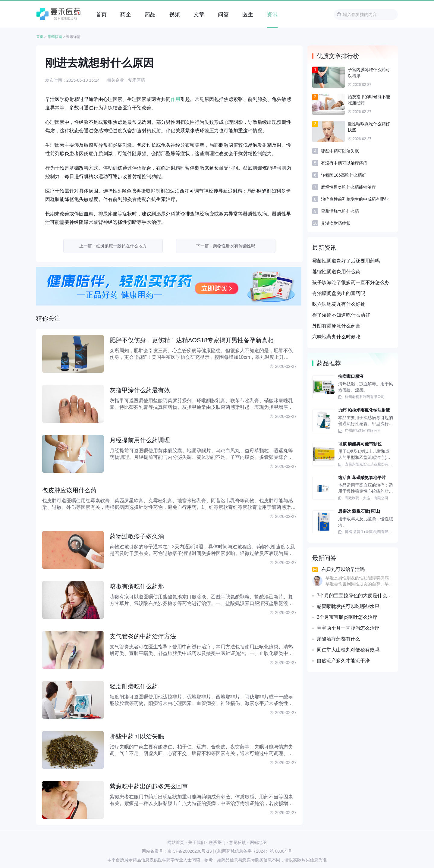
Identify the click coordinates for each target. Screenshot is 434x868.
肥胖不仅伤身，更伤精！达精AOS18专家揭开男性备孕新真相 (192, 340)
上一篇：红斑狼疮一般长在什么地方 (113, 246)
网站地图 (258, 842)
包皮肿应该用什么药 (69, 490)
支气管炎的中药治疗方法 (143, 636)
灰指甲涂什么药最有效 (140, 390)
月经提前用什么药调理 (140, 440)
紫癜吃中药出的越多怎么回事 (149, 786)
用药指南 (55, 37)
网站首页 (176, 842)
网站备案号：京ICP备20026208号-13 (177, 851)
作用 (175, 99)
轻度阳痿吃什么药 (134, 686)
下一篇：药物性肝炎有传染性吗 (226, 246)
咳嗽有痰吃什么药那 (137, 586)
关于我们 (197, 842)
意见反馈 (237, 842)
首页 (40, 37)
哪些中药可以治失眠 (137, 736)
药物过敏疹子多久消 (137, 536)
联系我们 (217, 842)
